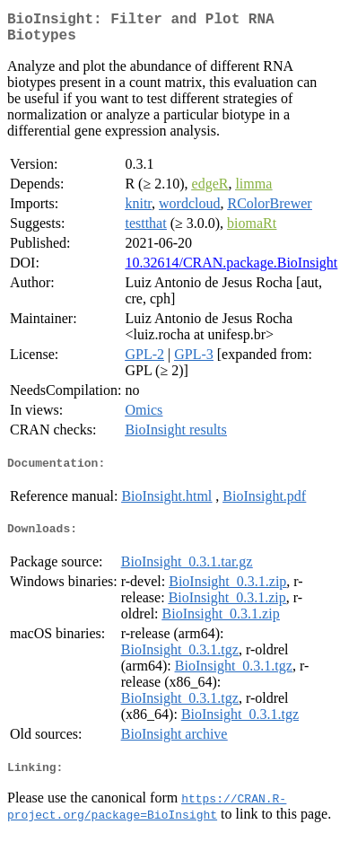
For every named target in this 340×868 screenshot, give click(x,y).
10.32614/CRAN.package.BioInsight (231, 270)
